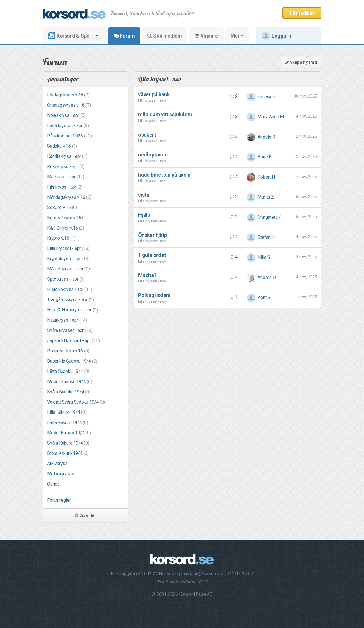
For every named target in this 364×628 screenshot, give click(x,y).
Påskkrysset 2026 (70, 136)
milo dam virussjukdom (165, 114)
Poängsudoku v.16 (68, 351)
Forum (124, 36)
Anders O (261, 277)
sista (144, 195)
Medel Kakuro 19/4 (69, 433)
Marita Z (260, 197)
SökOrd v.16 (62, 207)
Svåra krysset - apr (70, 330)
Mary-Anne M (265, 117)
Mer (237, 36)
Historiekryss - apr (70, 289)
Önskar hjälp (153, 235)
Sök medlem (165, 36)
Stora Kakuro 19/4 (68, 453)
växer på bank (154, 94)
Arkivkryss (57, 463)
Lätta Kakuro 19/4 (68, 423)
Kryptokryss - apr (68, 259)
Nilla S (258, 257)
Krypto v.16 (61, 238)
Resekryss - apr (66, 167)
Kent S (259, 297)
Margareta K (264, 217)
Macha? (147, 275)
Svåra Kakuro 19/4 (68, 443)
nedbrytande (153, 155)
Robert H (261, 177)
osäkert (147, 135)
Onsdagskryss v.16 (69, 105)
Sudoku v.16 (62, 146)
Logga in (276, 36)
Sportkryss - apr (66, 279)
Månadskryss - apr (69, 269)
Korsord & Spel (75, 36)
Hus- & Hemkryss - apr (73, 310)
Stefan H (261, 237)
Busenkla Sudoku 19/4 (72, 361)
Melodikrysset (61, 474)
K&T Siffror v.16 (66, 228)
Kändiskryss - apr (67, 156)
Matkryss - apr (66, 177)
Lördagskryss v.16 (68, 95)
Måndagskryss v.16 (69, 197)
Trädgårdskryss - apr (71, 300)
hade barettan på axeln (164, 175)
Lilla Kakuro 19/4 (67, 412)
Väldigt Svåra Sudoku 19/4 (76, 402)
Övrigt (53, 484)
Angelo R (261, 137)
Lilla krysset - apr (68, 248)
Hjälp (144, 215)
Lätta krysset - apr (68, 126)
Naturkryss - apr (67, 320)
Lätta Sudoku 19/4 (68, 371)
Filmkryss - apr (65, 187)
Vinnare (206, 36)
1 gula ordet (152, 255)
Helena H (261, 97)
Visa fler (85, 515)
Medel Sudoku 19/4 (70, 382)
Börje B (259, 157)
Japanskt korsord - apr (74, 341)
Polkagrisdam (154, 295)
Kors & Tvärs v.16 (67, 218)
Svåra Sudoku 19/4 (69, 392)
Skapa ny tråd (301, 62)
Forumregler (59, 500)
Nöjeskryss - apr (66, 115)
